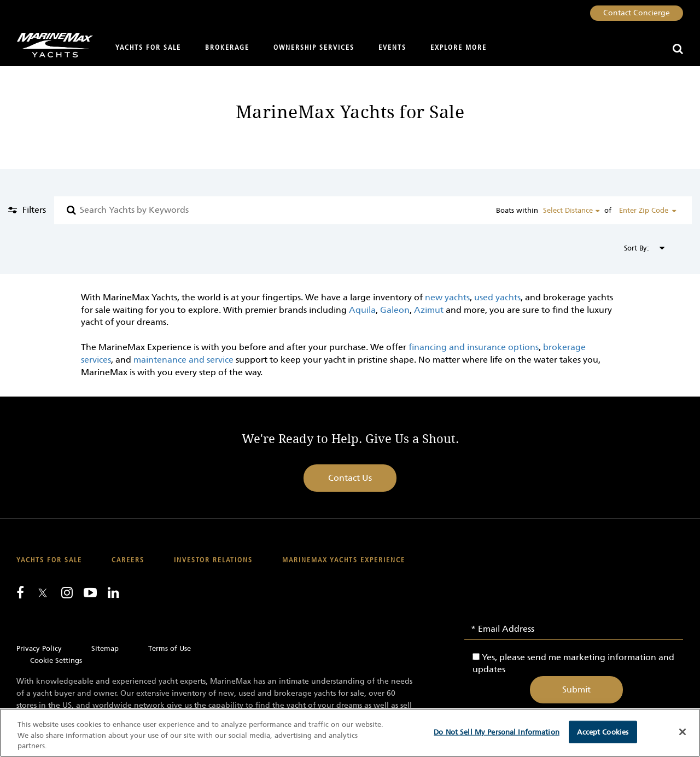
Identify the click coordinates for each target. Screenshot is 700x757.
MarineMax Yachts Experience (344, 560)
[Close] (682, 732)
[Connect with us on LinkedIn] (113, 592)
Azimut (429, 310)
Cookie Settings (56, 660)
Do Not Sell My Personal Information (497, 732)
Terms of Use (170, 648)
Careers (128, 560)
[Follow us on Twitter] (43, 594)
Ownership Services (314, 48)
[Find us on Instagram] (67, 592)
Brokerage (227, 48)
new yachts (447, 297)
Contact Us (350, 478)
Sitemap (105, 648)
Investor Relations (213, 560)
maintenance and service (183, 360)
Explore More (459, 48)
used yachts (497, 297)
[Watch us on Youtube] (90, 592)
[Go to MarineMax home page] (51, 45)
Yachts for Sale (148, 48)
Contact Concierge (637, 13)
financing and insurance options (472, 347)
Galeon (395, 310)
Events (392, 48)
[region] (350, 733)
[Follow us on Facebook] (20, 592)
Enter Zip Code (644, 210)
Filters (33, 210)
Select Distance (568, 210)
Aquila (362, 310)
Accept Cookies (603, 732)
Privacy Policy (39, 648)
